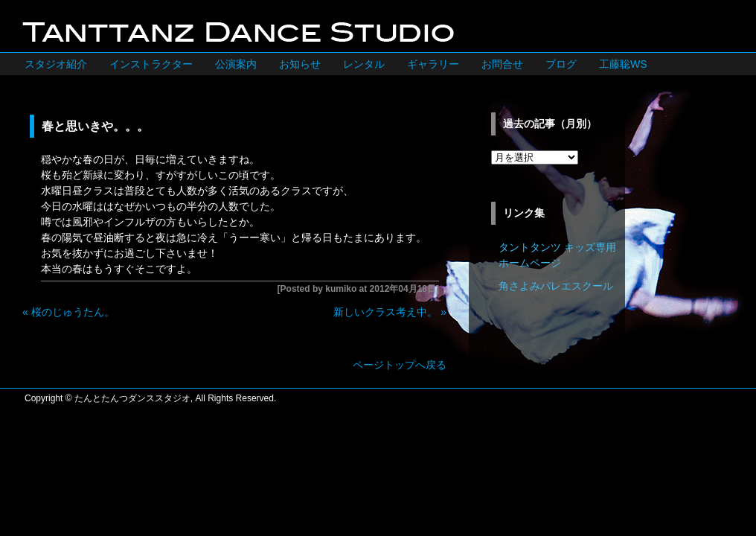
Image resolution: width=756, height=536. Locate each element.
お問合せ (502, 64)
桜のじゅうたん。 (73, 312)
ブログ (561, 64)
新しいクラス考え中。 (385, 312)
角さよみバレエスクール (556, 286)
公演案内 (236, 64)
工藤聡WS (623, 64)
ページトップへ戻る (400, 365)
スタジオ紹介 (56, 64)
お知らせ (300, 64)
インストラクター (151, 64)
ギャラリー (433, 64)
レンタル (364, 64)
